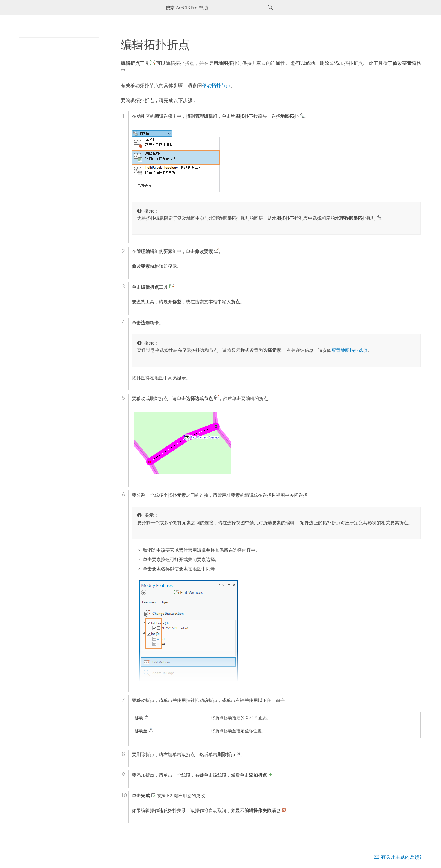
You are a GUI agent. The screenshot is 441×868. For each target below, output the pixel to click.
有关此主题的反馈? (401, 857)
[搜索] (271, 8)
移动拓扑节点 (216, 85)
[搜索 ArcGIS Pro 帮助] (215, 8)
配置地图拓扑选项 (350, 350)
